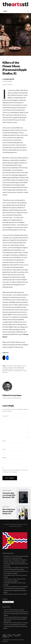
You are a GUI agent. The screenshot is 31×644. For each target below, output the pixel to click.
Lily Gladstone (20, 369)
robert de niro (18, 371)
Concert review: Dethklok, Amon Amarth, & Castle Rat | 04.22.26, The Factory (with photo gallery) (16, 626)
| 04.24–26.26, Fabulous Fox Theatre (16, 623)
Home (4, 635)
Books (11, 636)
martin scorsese (8, 371)
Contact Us (6, 637)
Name (4, 441)
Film (14, 635)
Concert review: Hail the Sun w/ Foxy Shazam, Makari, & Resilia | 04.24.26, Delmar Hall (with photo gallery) (15, 619)
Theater (5, 636)
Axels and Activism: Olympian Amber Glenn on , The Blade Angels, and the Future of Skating (16, 614)
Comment (5, 416)
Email (4, 449)
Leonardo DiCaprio (9, 369)
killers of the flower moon (16, 367)
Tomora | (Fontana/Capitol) (14, 610)
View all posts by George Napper (12, 398)
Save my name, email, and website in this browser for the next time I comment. (15, 471)
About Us (17, 636)
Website (5, 458)
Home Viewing (18, 366)
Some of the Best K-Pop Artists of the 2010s (15, 594)
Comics (19, 635)
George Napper (9, 79)
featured (10, 366)
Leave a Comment (7, 84)
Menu (5, 11)
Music (9, 635)
